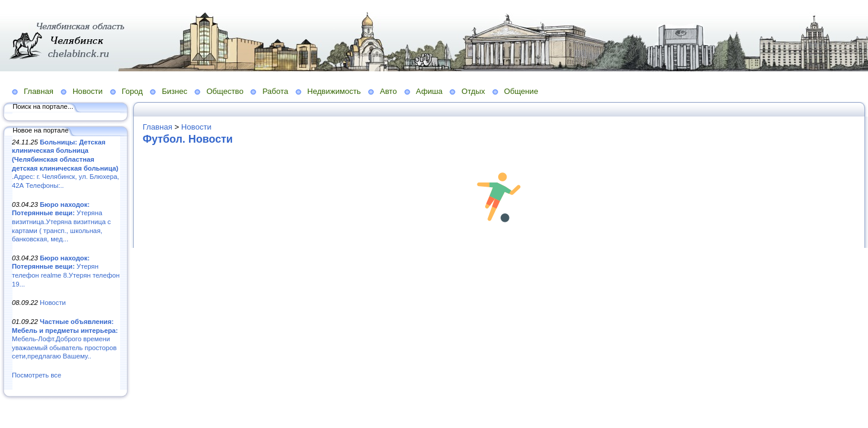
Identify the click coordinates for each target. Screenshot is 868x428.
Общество (225, 91)
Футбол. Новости (188, 139)
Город (132, 91)
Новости (88, 91)
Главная (39, 91)
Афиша (430, 91)
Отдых (473, 91)
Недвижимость (334, 91)
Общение (521, 91)
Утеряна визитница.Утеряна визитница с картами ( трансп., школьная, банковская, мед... (61, 222)
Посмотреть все (37, 375)
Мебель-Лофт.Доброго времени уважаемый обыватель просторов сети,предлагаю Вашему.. (65, 339)
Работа (275, 91)
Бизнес (174, 91)
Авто (389, 91)
